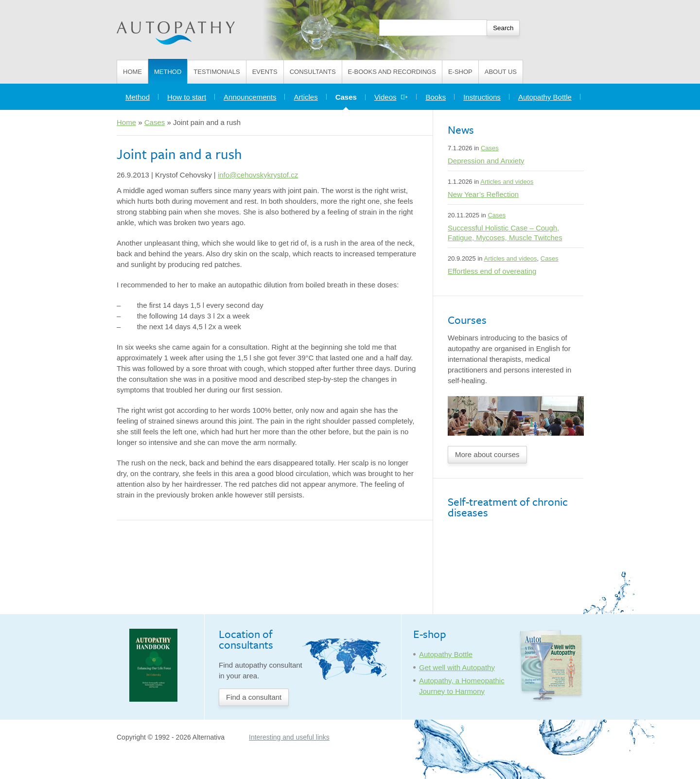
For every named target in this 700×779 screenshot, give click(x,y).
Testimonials (217, 72)
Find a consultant (254, 697)
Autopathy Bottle (545, 97)
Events (265, 72)
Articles (306, 97)
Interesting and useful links (289, 737)
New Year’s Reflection (483, 194)
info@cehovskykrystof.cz (258, 175)
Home (132, 72)
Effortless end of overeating (492, 271)
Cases (350, 95)
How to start (187, 97)
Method (168, 72)
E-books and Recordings (392, 72)
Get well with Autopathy (457, 667)
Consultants (313, 72)
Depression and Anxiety (486, 161)
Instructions (482, 97)
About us (501, 72)
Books (436, 97)
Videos (391, 97)
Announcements (250, 97)
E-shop (460, 72)
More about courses (487, 454)
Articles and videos (507, 182)
